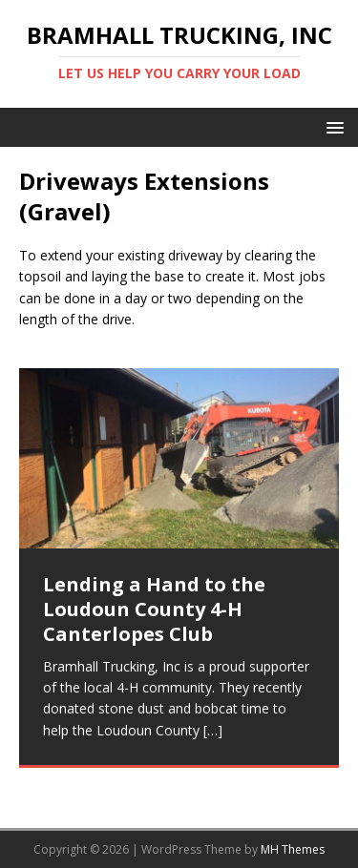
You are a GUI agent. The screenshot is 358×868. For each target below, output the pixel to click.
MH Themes (293, 849)
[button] (332, 126)
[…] (213, 730)
